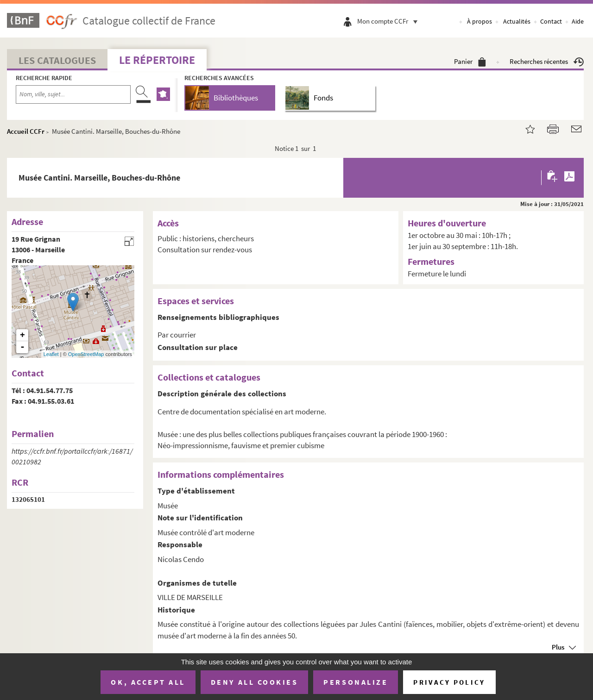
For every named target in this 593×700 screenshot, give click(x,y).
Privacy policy (449, 682)
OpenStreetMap (86, 354)
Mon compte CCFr (390, 21)
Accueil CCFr (26, 131)
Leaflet (51, 354)
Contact (551, 21)
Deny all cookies (254, 682)
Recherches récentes (547, 61)
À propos (479, 21)
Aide (578, 21)
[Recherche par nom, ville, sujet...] (73, 94)
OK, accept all (148, 682)
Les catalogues (57, 60)
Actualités (517, 21)
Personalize (356, 682)
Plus (558, 647)
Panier (470, 61)
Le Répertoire (157, 60)
